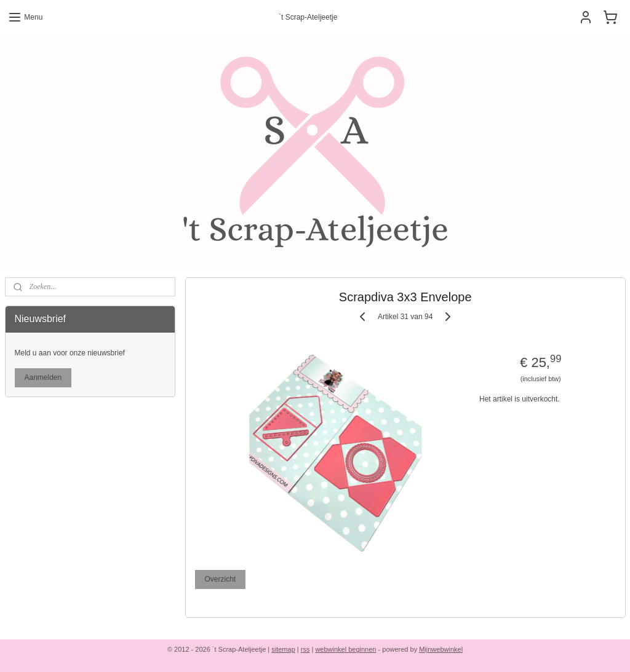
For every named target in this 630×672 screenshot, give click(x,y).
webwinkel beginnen (345, 649)
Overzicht (220, 579)
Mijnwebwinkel (441, 649)
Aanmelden (43, 378)
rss (305, 649)
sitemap (283, 649)
